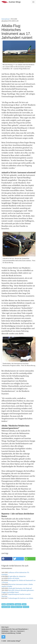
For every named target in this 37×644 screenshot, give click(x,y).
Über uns (13, 631)
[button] (7, 559)
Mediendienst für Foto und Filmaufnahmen (14, 629)
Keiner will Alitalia (14, 578)
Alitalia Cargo (10, 604)
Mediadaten (5, 631)
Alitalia (4, 604)
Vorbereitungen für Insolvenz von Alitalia (21, 598)
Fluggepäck (18, 604)
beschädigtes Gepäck (16, 607)
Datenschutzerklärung (8, 633)
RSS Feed (5, 627)
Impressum (20, 631)
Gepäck (24, 604)
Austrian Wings (11, 2)
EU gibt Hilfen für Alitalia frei (17, 576)
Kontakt (19, 633)
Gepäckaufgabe (6, 607)
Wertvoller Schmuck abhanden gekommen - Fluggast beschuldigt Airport (18, 591)
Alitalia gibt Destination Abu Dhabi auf (20, 588)
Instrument (26, 607)
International (5, 19)
